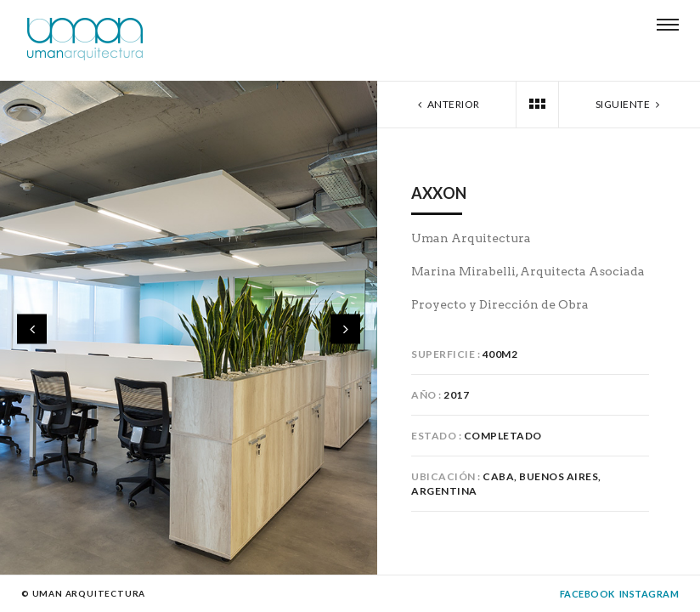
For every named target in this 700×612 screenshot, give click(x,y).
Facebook (587, 594)
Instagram (649, 594)
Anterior (447, 104)
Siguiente (629, 104)
